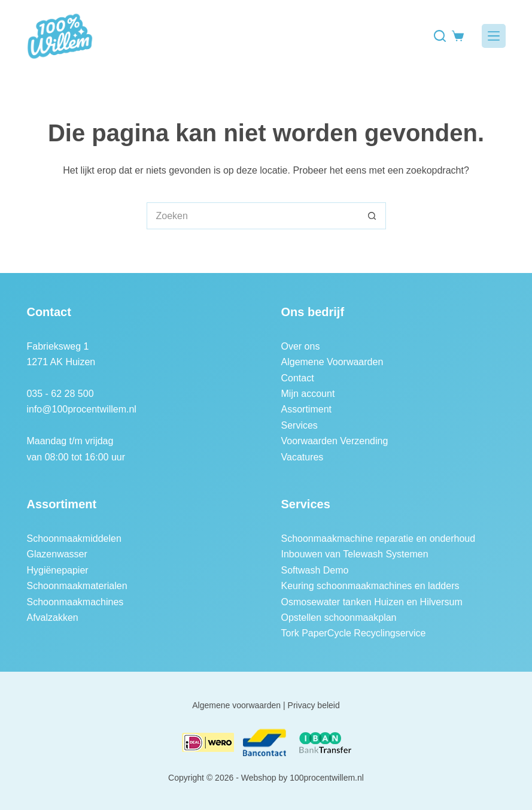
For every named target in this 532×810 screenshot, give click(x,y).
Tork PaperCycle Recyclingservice (354, 633)
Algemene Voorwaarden (332, 362)
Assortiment (306, 409)
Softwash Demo (315, 570)
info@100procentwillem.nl (81, 409)
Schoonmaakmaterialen (77, 586)
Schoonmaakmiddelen (74, 539)
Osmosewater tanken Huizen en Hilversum (372, 602)
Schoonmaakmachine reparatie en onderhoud (379, 539)
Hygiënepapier (57, 570)
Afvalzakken (52, 618)
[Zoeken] (440, 36)
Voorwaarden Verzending (335, 441)
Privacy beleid (314, 705)
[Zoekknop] (373, 216)
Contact (298, 378)
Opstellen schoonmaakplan (339, 618)
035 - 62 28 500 (60, 394)
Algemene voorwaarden (236, 705)
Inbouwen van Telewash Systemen (355, 554)
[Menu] (494, 36)
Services (300, 425)
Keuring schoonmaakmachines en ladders (370, 586)
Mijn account (308, 394)
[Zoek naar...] (253, 216)
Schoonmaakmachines (75, 602)
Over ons (301, 346)
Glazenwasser (57, 554)
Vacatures (303, 457)
